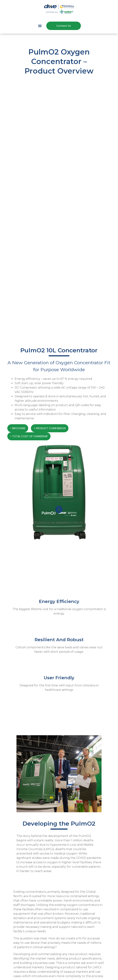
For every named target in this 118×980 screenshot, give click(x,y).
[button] (40, 26)
